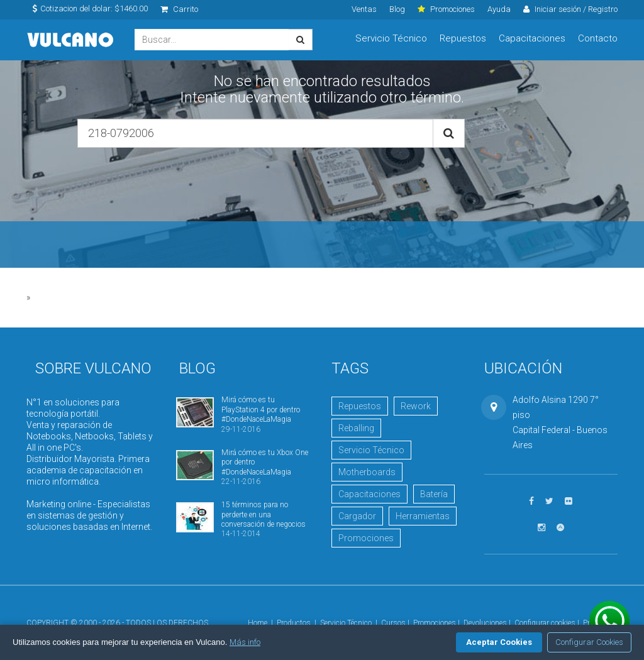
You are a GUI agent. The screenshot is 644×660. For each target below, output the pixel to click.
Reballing (356, 428)
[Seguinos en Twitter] (549, 501)
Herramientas (423, 516)
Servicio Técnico (391, 38)
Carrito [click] (179, 9)
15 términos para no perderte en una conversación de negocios (264, 514)
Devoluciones (485, 623)
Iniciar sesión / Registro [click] (570, 9)
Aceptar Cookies (499, 642)
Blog (397, 9)
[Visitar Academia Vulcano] (560, 528)
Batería (434, 494)
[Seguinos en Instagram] (541, 528)
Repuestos (463, 38)
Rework (416, 406)
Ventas (364, 9)
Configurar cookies (545, 623)
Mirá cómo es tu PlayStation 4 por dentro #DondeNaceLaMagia (261, 410)
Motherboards (367, 472)
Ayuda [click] (499, 9)
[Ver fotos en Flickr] (569, 501)
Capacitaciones (532, 38)
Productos (294, 623)
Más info (245, 642)
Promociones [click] (446, 9)
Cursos (393, 623)
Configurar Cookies (589, 642)
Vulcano (71, 40)
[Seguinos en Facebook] (531, 501)
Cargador (357, 516)
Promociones (366, 538)
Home (258, 623)
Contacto (598, 38)
